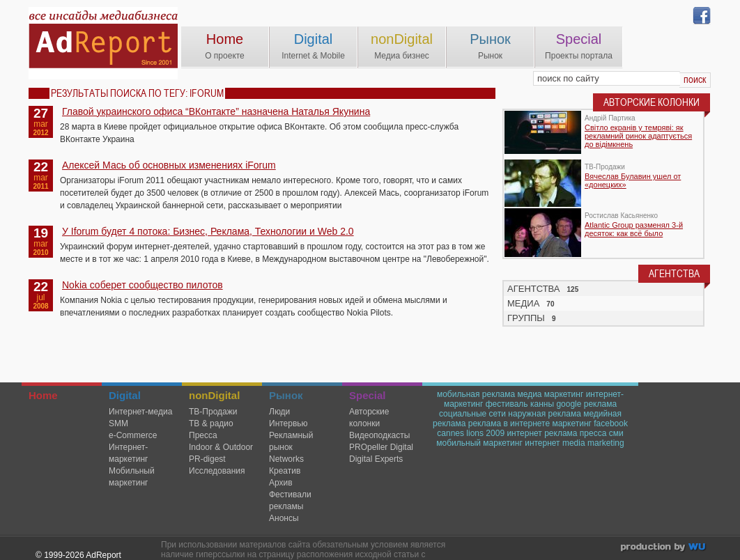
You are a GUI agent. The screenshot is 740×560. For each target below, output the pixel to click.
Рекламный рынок (291, 441)
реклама (600, 404)
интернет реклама (542, 433)
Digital (314, 39)
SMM (118, 423)
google (569, 404)
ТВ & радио (211, 423)
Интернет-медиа (140, 412)
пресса (593, 433)
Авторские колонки (369, 418)
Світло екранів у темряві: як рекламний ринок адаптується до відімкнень (638, 136)
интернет (542, 443)
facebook (611, 423)
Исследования (217, 471)
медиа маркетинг (550, 394)
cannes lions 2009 (471, 433)
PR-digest (207, 459)
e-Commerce (133, 435)
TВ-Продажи (213, 412)
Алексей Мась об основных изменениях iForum (169, 165)
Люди (279, 412)
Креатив (285, 471)
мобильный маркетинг (479, 443)
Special (579, 39)
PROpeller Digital (381, 447)
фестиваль (507, 404)
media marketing (593, 443)
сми (616, 433)
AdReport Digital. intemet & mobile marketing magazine (103, 43)
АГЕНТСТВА (534, 289)
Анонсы (284, 518)
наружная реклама (544, 414)
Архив (281, 483)
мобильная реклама (476, 394)
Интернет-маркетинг (128, 453)
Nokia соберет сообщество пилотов (142, 285)
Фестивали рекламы (290, 500)
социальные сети (472, 414)
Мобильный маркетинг (132, 477)
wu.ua (664, 549)
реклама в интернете (509, 423)
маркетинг (571, 423)
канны (542, 404)
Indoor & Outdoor (221, 447)
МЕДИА (523, 303)
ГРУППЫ (526, 318)
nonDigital (402, 39)
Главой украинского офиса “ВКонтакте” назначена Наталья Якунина (216, 111)
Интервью (288, 423)
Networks (286, 459)
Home (225, 39)
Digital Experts (376, 459)
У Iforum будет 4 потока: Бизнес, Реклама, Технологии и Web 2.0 (208, 231)
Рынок (490, 39)
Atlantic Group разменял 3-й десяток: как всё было (634, 229)
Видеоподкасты (379, 435)
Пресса (203, 435)
